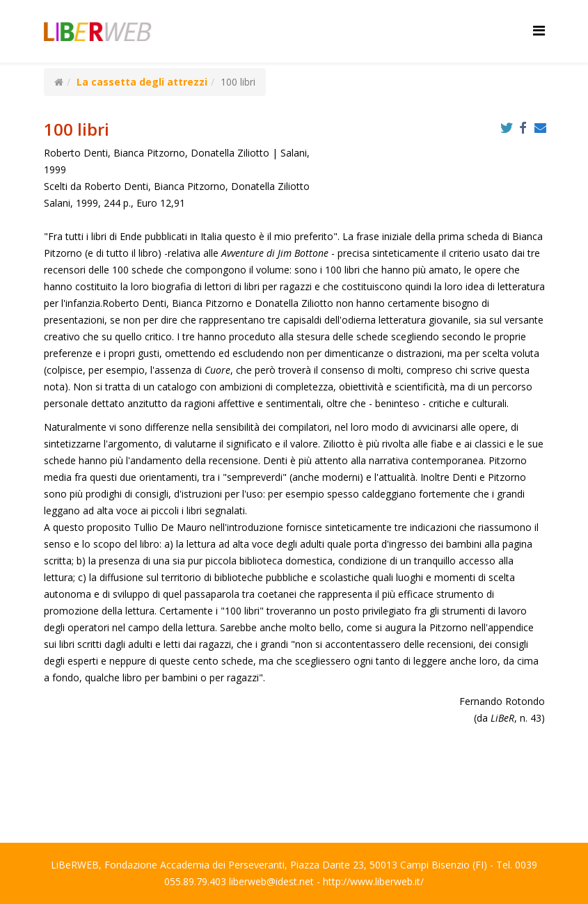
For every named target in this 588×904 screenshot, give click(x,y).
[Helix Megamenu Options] (539, 30)
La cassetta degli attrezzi (142, 82)
